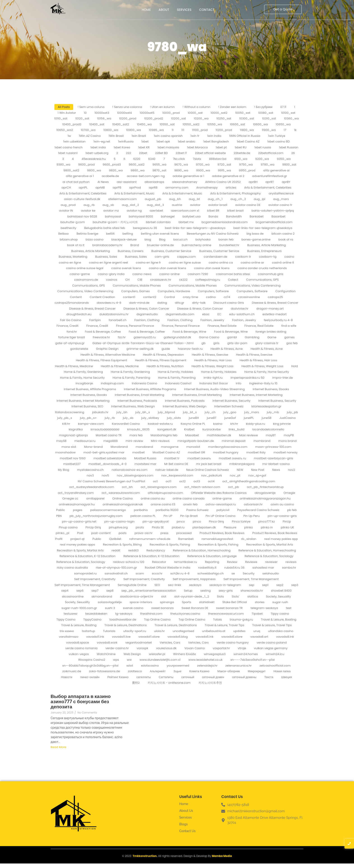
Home (146, 10)
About (164, 10)
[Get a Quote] (283, 9)
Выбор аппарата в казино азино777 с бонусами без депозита (81, 701)
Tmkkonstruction (145, 856)
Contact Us (187, 831)
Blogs (183, 824)
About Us (186, 811)
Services (184, 10)
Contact (207, 10)
